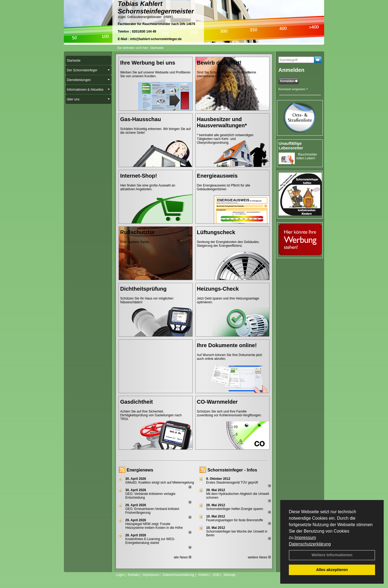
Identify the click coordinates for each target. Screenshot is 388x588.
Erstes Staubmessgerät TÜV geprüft (232, 483)
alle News (183, 557)
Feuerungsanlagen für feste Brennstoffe (235, 520)
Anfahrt (203, 575)
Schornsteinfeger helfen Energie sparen (235, 509)
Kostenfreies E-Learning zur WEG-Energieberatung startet (150, 541)
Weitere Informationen (332, 555)
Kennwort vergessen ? (293, 89)
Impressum (305, 538)
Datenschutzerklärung (310, 544)
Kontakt (133, 575)
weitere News (259, 557)
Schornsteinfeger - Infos (232, 470)
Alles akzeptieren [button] (332, 570)
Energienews (140, 470)
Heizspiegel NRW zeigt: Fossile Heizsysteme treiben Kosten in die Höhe (154, 526)
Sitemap (229, 575)
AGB (216, 575)
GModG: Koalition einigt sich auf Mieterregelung (160, 483)
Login (120, 575)
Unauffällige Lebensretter (291, 146)
